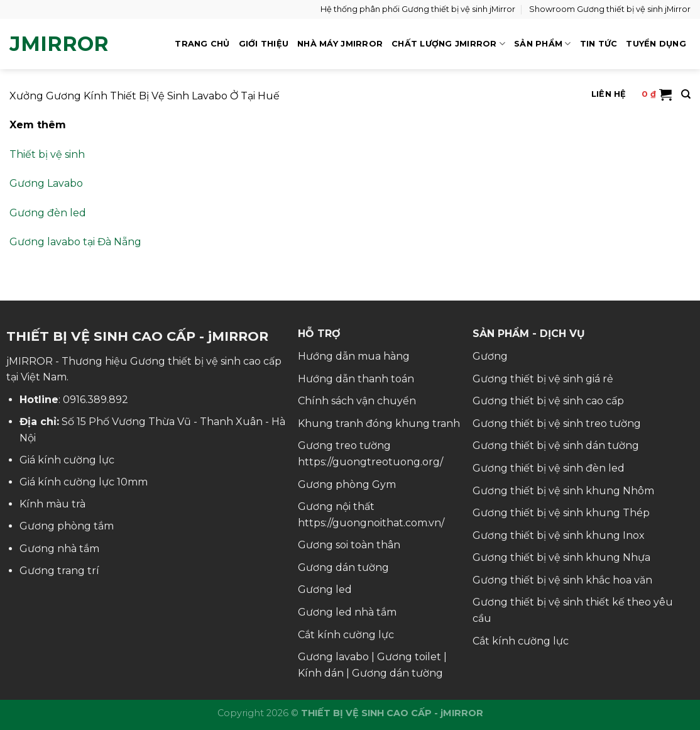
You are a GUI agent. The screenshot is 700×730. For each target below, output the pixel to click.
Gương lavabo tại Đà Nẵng (75, 242)
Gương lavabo (333, 657)
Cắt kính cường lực (346, 635)
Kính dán (321, 673)
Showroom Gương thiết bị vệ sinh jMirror (610, 9)
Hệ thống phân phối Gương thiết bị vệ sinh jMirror (418, 9)
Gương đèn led (48, 213)
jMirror (59, 44)
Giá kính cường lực (67, 460)
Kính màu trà (52, 504)
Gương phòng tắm (67, 526)
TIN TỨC (599, 44)
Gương (490, 356)
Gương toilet (409, 657)
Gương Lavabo (46, 183)
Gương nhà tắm (59, 549)
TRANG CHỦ (202, 44)
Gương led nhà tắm (347, 612)
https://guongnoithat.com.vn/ (371, 523)
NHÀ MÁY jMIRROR (340, 44)
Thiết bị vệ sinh (47, 154)
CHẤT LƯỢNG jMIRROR (448, 44)
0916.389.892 (96, 400)
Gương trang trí (59, 571)
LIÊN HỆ (609, 94)
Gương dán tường (343, 567)
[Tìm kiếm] (686, 94)
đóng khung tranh (413, 423)
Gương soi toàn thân (349, 545)
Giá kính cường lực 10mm (84, 482)
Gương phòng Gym (347, 484)
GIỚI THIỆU (264, 44)
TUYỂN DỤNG (656, 44)
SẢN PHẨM (543, 44)
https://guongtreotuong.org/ (370, 462)
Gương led (325, 589)
